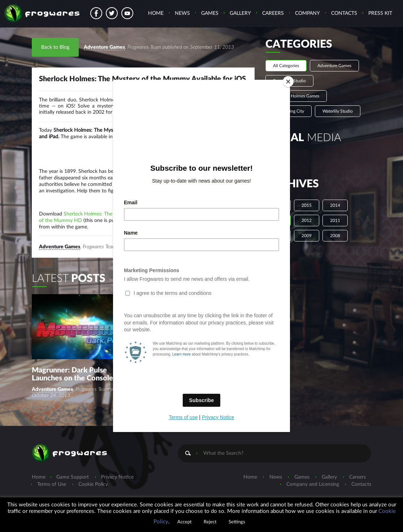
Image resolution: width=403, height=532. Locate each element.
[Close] (288, 82)
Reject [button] (210, 522)
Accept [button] (185, 522)
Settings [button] (237, 522)
